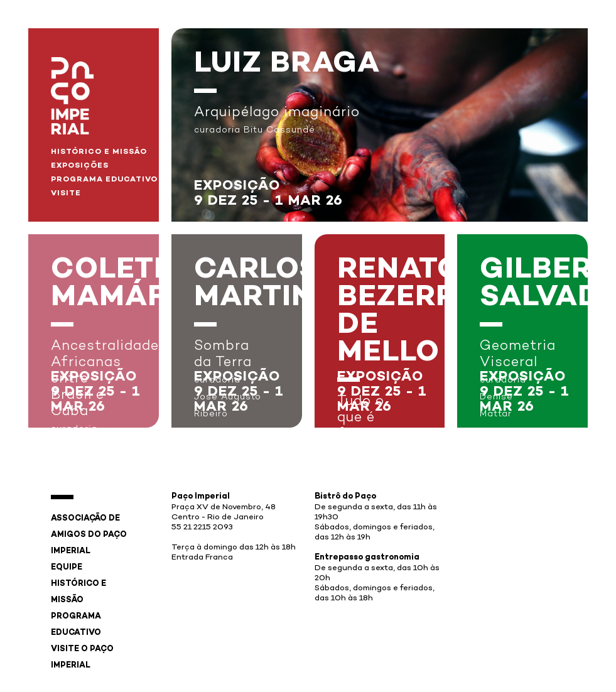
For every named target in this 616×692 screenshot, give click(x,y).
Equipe (67, 568)
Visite (66, 193)
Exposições (80, 166)
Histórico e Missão (99, 152)
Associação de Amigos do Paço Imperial (89, 535)
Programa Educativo (104, 180)
